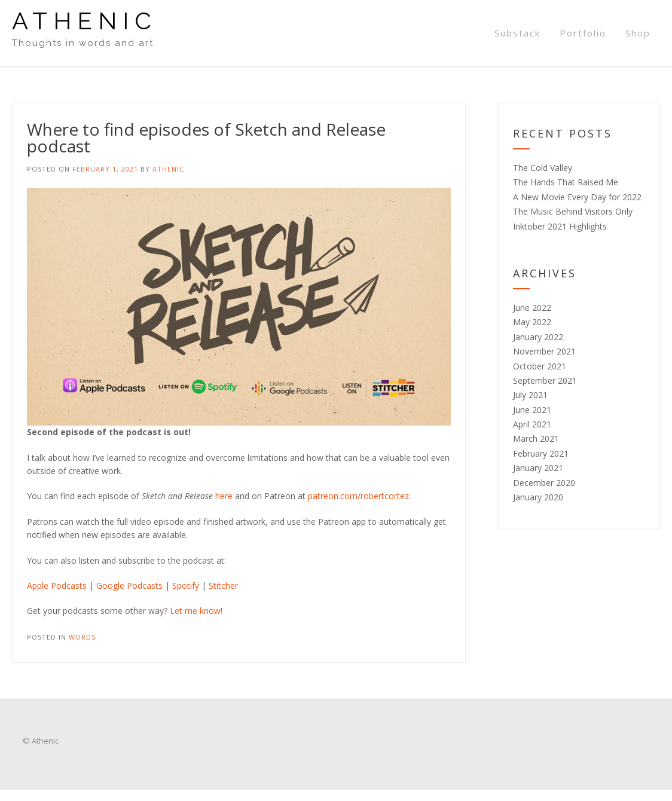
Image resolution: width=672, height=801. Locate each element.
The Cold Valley (543, 168)
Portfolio (583, 33)
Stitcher (223, 586)
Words (82, 637)
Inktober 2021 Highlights (560, 226)
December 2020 (544, 483)
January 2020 (538, 497)
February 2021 (541, 453)
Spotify (186, 586)
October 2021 (540, 366)
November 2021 (544, 351)
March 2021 (536, 438)
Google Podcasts (129, 586)
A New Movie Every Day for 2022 (577, 197)
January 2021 (538, 468)
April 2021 (532, 424)
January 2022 (538, 337)
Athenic (85, 21)
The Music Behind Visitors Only (573, 211)
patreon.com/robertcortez (358, 496)
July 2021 (530, 395)
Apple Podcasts (57, 586)
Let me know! (196, 611)
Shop (638, 33)
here (224, 496)
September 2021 (545, 380)
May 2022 (532, 322)
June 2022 (532, 308)
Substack (517, 33)
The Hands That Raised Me (566, 182)
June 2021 (532, 410)
